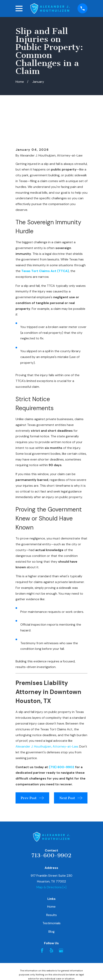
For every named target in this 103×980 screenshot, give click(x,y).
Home (51, 875)
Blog (51, 900)
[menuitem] (31, 965)
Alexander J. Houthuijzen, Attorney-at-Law (47, 714)
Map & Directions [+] (51, 855)
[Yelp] (51, 918)
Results (51, 883)
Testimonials (51, 891)
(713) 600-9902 (62, 735)
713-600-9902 (51, 823)
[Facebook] (42, 918)
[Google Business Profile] (61, 918)
